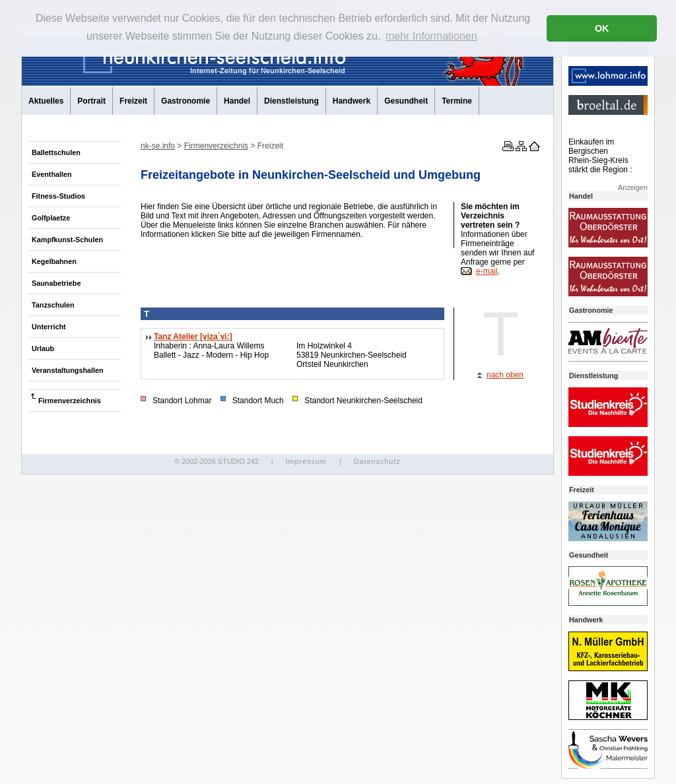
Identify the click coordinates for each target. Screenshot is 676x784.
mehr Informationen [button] (431, 36)
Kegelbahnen (54, 261)
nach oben (505, 375)
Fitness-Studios (58, 196)
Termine (457, 101)
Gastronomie (186, 101)
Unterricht (49, 327)
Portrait (91, 101)
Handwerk (352, 101)
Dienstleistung (291, 101)
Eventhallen (52, 174)
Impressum (306, 461)
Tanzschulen (53, 305)
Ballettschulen (56, 152)
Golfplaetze (51, 218)
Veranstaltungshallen (68, 370)
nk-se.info (158, 146)
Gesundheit (406, 101)
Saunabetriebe (56, 283)
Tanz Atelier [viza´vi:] (193, 337)
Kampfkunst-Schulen (67, 240)
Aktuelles (46, 101)
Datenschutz (377, 461)
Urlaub (43, 348)
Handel (237, 101)
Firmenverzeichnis (70, 401)
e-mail (487, 271)
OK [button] (602, 28)
